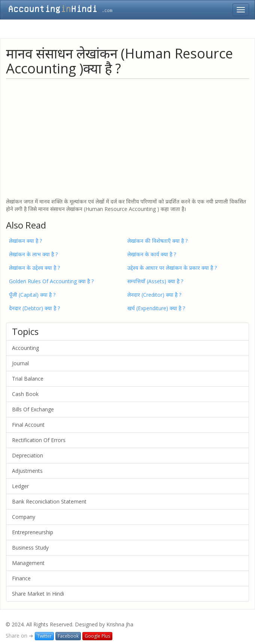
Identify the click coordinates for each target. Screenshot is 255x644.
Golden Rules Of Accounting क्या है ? (51, 281)
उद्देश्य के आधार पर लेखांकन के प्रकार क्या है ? (172, 268)
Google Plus (97, 636)
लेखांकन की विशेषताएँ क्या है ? (157, 241)
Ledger (20, 486)
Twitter (44, 636)
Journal (20, 363)
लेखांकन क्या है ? (25, 241)
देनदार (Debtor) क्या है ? (34, 308)
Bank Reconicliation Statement (49, 501)
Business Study (30, 548)
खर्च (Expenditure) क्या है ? (156, 308)
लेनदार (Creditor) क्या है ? (154, 295)
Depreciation (28, 455)
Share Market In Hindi (38, 594)
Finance (21, 578)
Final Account (28, 425)
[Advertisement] (128, 138)
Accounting (25, 348)
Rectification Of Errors (39, 440)
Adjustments (27, 471)
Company (24, 517)
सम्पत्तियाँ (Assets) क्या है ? (155, 281)
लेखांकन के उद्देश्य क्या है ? (34, 268)
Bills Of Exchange (33, 409)
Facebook (68, 636)
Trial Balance (28, 379)
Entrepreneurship (33, 532)
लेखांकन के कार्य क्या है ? (152, 254)
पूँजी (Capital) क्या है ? (32, 295)
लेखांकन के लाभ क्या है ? (33, 254)
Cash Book (25, 394)
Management (28, 563)
